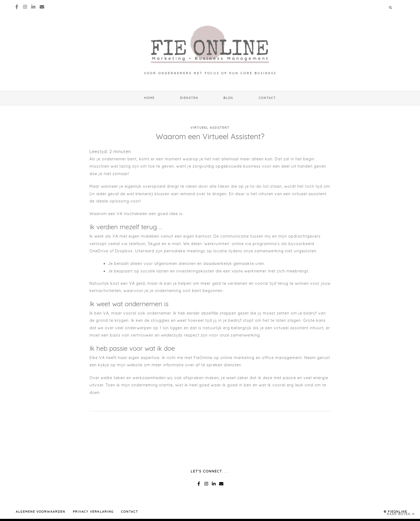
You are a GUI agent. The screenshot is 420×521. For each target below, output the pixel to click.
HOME (149, 98)
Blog (228, 98)
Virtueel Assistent (210, 128)
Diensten (189, 98)
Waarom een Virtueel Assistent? (210, 136)
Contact (267, 98)
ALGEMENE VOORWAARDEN (41, 512)
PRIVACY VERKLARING (93, 512)
